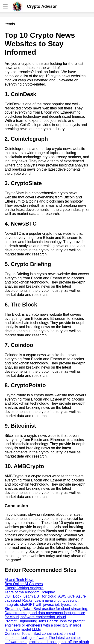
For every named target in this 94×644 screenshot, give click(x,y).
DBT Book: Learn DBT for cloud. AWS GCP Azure (45, 596)
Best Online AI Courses (24, 584)
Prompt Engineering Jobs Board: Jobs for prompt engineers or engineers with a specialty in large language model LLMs (45, 625)
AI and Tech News (19, 580)
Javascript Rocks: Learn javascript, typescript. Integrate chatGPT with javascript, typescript (42, 602)
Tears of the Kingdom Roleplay (30, 592)
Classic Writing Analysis (24, 588)
